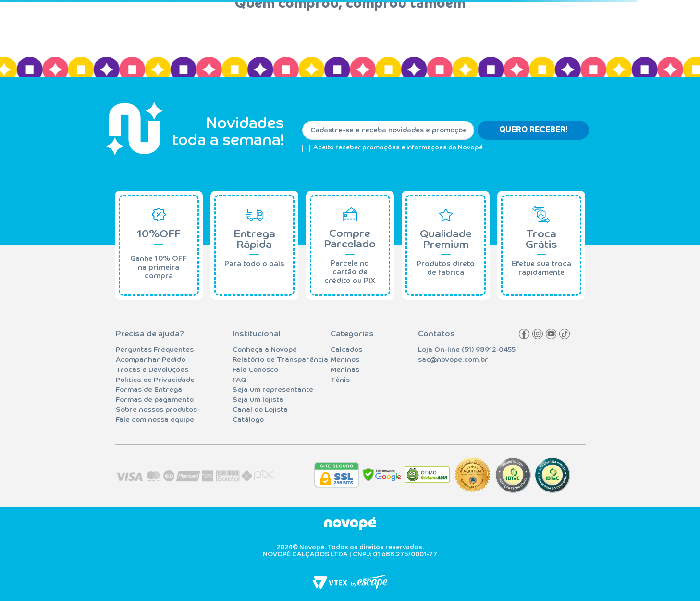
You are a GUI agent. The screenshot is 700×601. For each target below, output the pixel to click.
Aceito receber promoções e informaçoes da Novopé (398, 148)
